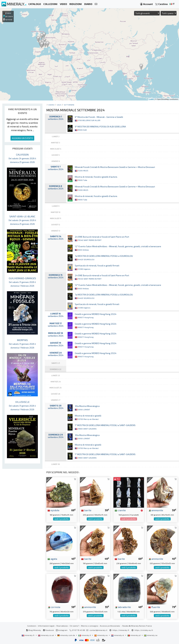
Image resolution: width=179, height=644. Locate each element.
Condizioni (32, 626)
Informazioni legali (46, 626)
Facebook (48, 630)
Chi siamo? (74, 626)
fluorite (154, 607)
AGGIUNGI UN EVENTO (22, 138)
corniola (54, 607)
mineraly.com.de (66, 635)
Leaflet (151, 99)
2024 (59, 105)
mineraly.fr (28, 635)
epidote (53, 510)
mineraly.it (85, 635)
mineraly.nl (118, 635)
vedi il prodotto (61, 519)
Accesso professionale (110, 626)
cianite (120, 510)
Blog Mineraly (34, 630)
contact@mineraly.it (98, 630)
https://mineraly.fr (121, 630)
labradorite (123, 607)
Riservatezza (62, 626)
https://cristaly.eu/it (144, 630)
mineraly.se (151, 635)
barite (86, 510)
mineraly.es (101, 635)
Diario (51, 105)
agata (52, 559)
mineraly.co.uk (46, 635)
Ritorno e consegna (89, 626)
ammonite (156, 510)
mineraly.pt (134, 635)
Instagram (62, 630)
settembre (69, 105)
